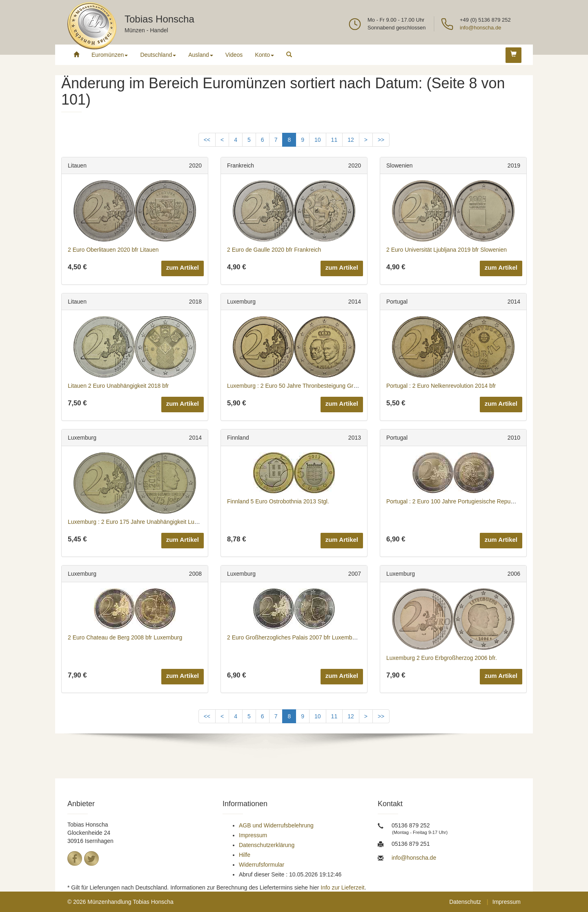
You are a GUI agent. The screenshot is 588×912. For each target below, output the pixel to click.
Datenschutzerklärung (267, 845)
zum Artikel (183, 267)
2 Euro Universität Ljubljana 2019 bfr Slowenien (447, 250)
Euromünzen (110, 55)
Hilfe (245, 855)
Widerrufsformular (262, 865)
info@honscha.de (480, 28)
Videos (234, 55)
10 (318, 140)
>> (381, 140)
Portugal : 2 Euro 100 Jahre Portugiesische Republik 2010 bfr (464, 501)
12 (351, 140)
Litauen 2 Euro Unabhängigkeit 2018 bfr (118, 386)
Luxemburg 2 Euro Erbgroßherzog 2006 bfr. (442, 658)
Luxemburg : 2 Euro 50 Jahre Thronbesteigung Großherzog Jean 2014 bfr (321, 386)
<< (207, 140)
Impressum (253, 835)
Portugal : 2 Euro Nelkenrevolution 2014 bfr (441, 386)
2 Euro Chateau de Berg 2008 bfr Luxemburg (125, 637)
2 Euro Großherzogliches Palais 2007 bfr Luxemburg (294, 637)
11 (334, 140)
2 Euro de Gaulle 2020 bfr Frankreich (274, 250)
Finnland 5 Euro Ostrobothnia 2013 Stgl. (278, 501)
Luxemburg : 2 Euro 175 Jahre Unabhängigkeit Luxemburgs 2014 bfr (155, 522)
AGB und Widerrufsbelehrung (276, 825)
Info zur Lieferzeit (342, 887)
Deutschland (158, 55)
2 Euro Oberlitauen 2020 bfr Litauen (113, 250)
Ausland (201, 55)
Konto (264, 55)
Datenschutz (465, 902)
